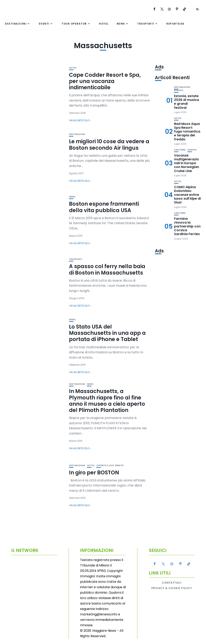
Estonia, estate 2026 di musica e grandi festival (186, 102)
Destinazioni (16, 24)
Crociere (180, 150)
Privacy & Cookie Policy (172, 588)
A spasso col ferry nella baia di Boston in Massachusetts (107, 269)
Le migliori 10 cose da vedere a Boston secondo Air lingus (109, 145)
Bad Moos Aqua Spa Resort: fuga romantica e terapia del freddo (187, 132)
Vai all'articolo (79, 120)
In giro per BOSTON (94, 473)
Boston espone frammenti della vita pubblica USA (104, 207)
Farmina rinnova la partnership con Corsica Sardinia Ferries (187, 226)
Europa (179, 90)
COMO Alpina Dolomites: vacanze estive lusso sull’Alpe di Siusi (187, 195)
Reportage (175, 24)
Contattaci (172, 583)
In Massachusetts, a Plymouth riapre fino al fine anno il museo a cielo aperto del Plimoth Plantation (107, 401)
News (121, 24)
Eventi (44, 24)
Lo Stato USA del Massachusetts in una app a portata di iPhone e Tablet (107, 333)
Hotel (104, 24)
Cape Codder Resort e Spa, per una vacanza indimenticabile (105, 81)
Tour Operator (74, 24)
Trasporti (146, 24)
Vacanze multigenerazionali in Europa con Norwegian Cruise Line (186, 163)
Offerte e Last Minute (110, 465)
